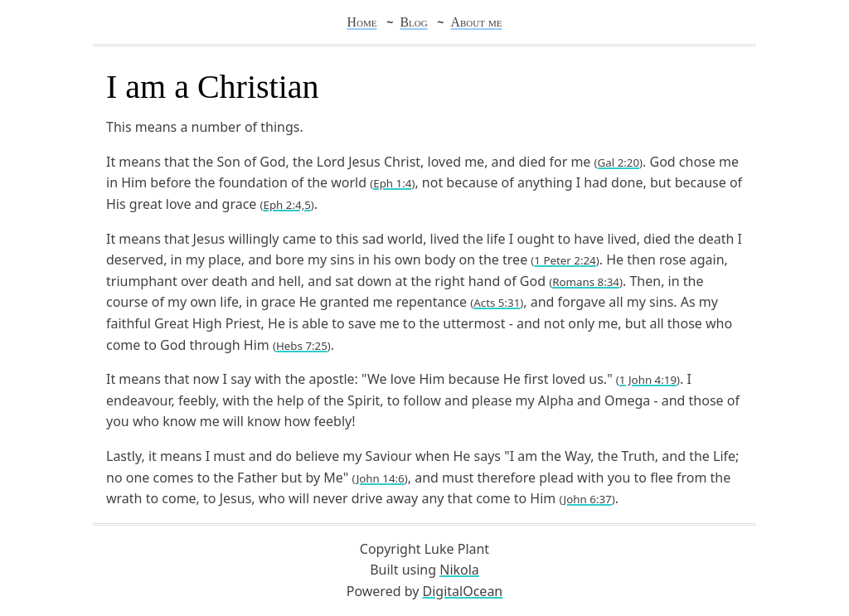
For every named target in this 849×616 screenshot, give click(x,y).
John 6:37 (588, 499)
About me (477, 22)
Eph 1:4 (392, 183)
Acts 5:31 (497, 303)
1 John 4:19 (648, 380)
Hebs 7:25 (302, 346)
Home (362, 22)
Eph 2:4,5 (287, 205)
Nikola (459, 570)
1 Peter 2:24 (565, 260)
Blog (413, 22)
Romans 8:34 (586, 282)
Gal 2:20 (619, 162)
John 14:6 (381, 478)
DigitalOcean (463, 591)
